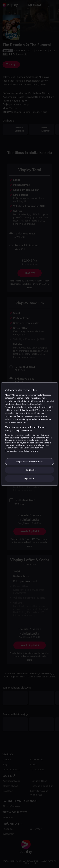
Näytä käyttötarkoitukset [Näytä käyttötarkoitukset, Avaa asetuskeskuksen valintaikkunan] (29, 461)
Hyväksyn (29, 479)
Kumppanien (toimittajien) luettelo (21, 451)
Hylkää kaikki (29, 470)
